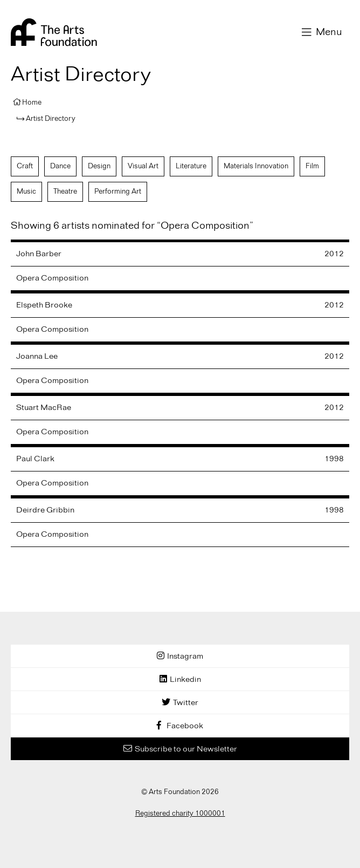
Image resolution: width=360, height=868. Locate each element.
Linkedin (185, 680)
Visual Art (143, 166)
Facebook (185, 726)
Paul (35, 459)
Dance (60, 166)
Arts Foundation (54, 32)
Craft (25, 166)
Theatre (65, 192)
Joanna (37, 357)
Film (312, 166)
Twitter (186, 703)
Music (26, 192)
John (39, 254)
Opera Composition (52, 278)
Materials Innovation (256, 166)
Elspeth (44, 305)
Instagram (185, 657)
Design (99, 166)
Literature (191, 166)
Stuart (44, 408)
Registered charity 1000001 (180, 814)
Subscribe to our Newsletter (186, 749)
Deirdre (45, 510)
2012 (334, 254)
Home (32, 102)
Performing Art (118, 192)
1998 (334, 459)
